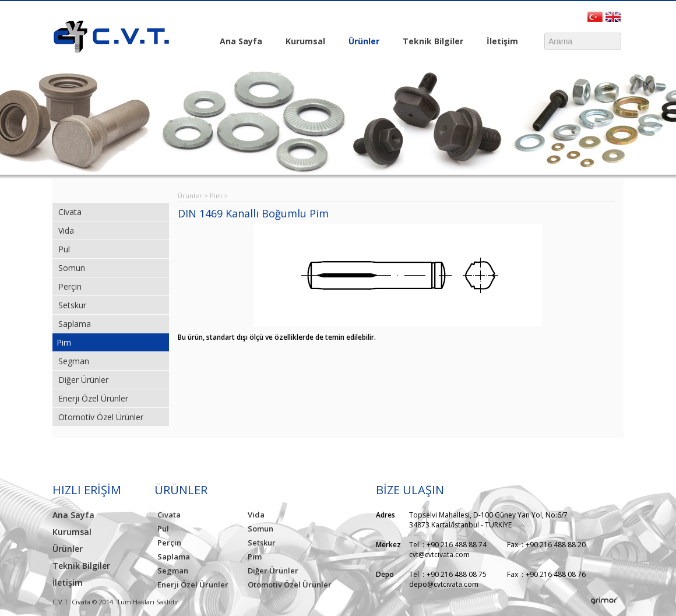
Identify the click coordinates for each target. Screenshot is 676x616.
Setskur (72, 305)
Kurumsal (302, 42)
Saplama (75, 324)
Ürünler (361, 42)
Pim (64, 342)
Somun (72, 268)
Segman (74, 361)
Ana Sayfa (241, 41)
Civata (70, 212)
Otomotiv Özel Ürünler (101, 417)
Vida (66, 230)
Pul (64, 249)
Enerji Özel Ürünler (93, 398)
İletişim (499, 42)
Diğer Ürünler (83, 380)
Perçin (70, 286)
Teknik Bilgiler (430, 42)
